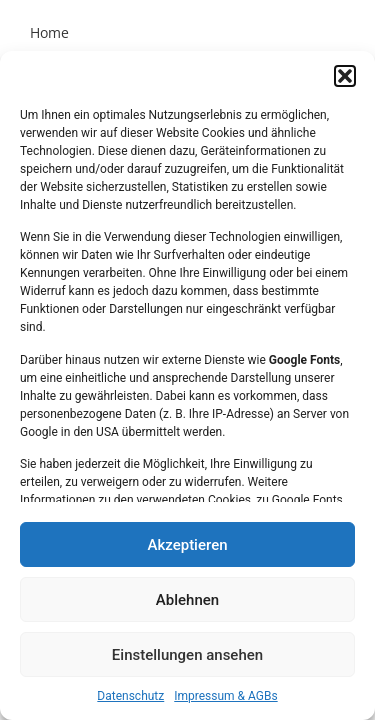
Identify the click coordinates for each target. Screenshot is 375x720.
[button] (345, 76)
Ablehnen (187, 600)
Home (49, 32)
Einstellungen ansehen (187, 655)
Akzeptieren (187, 545)
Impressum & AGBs (225, 696)
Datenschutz (130, 696)
